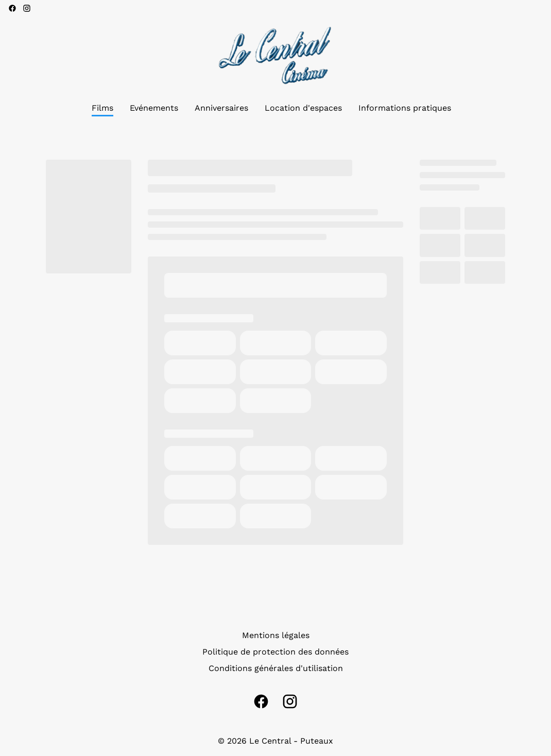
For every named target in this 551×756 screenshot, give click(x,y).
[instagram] (27, 8)
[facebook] (12, 8)
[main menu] (271, 108)
